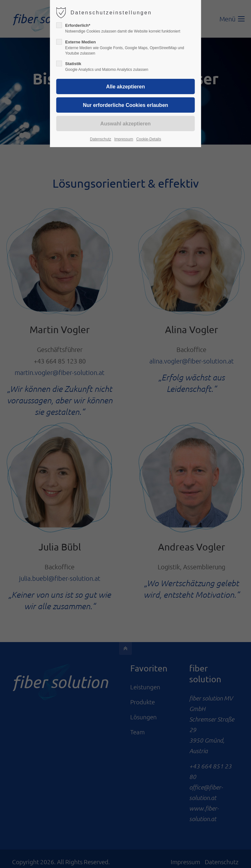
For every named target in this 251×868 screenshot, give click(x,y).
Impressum (124, 139)
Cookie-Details (149, 139)
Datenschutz (100, 139)
